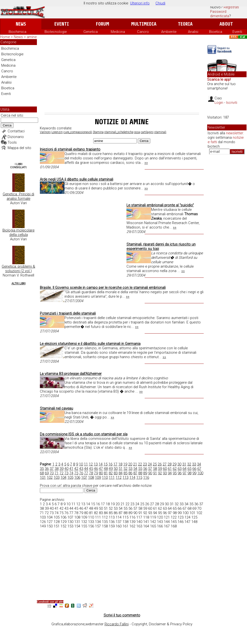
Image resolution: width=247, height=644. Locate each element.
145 (174, 522)
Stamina (98, 132)
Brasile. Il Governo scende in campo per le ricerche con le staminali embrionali (103, 288)
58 (155, 469)
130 (70, 522)
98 (189, 473)
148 (194, 522)
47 (101, 469)
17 (115, 464)
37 (52, 469)
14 (101, 464)
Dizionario (16, 137)
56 (145, 469)
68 (42, 473)
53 (130, 469)
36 (47, 469)
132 (84, 522)
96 (180, 473)
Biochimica (17, 32)
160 (119, 526)
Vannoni (45, 132)
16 (110, 464)
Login (219, 103)
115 (139, 477)
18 (120, 464)
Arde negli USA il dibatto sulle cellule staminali (77, 179)
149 (43, 526)
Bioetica (216, 32)
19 (125, 464)
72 (62, 473)
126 (43, 522)
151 (57, 526)
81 (106, 473)
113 (125, 477)
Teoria (185, 24)
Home (5, 37)
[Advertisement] (122, 76)
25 (155, 464)
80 (101, 473)
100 (200, 473)
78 (91, 473)
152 (63, 526)
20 (130, 464)
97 (185, 473)
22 (140, 464)
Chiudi (160, 3)
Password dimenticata (220, 14)
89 (145, 473)
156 (91, 526)
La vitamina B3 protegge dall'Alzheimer (71, 374)
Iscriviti (232, 103)
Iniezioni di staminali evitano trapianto (70, 149)
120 (160, 517)
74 (71, 473)
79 (96, 473)
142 (153, 522)
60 (165, 469)
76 (81, 473)
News (21, 24)
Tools (12, 142)
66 (194, 469)
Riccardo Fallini (117, 624)
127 (50, 522)
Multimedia (144, 24)
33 (194, 464)
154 (77, 526)
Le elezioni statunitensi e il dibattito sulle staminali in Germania (90, 344)
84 (121, 473)
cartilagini (147, 132)
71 (57, 473)
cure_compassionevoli (78, 132)
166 (160, 526)
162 (132, 526)
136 (112, 522)
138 (125, 522)
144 (167, 522)
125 (194, 517)
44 (86, 469)
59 (160, 469)
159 (112, 526)
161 (125, 526)
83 (116, 473)
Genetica (91, 32)
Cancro (143, 32)
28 (170, 464)
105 (70, 477)
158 (105, 526)
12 (91, 464)
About (226, 24)
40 (66, 469)
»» (146, 163)
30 (179, 464)
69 (47, 473)
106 (77, 477)
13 (96, 464)
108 (91, 477)
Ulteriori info (140, 3)
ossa (137, 132)
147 (187, 522)
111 (112, 477)
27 (165, 464)
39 (62, 469)
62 (175, 469)
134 (98, 522)
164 (146, 526)
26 (160, 464)
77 (86, 473)
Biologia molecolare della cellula (18, 232)
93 (165, 473)
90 (150, 473)
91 (155, 473)
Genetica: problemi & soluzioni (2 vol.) (18, 269)
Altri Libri (19, 284)
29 (174, 464)
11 (86, 464)
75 (76, 473)
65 (189, 469)
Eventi (62, 24)
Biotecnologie (56, 32)
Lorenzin (57, 132)
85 (125, 473)
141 (146, 522)
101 (43, 477)
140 (139, 522)
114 (132, 477)
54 (135, 469)
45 (91, 469)
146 (181, 522)
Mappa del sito (19, 148)
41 (71, 469)
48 (106, 469)
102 (50, 477)
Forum (102, 24)
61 (170, 469)
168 (174, 526)
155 (84, 526)
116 (146, 477)
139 (132, 522)
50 (116, 469)
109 (98, 477)
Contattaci (16, 131)
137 (119, 522)
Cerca (7, 125)
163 (139, 526)
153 (70, 526)
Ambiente (169, 32)
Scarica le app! (219, 79)
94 (170, 473)
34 (199, 464)
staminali (160, 132)
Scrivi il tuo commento (122, 615)
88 (140, 473)
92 (160, 473)
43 (81, 469)
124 (187, 517)
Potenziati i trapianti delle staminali (68, 313)
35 (42, 469)
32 (189, 464)
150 (50, 526)
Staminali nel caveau (56, 408)
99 (194, 473)
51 (121, 469)
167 (167, 526)
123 (181, 517)
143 (160, 522)
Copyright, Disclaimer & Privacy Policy (162, 624)
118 (146, 517)
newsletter (235, 133)
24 (150, 464)
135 (105, 522)
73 (66, 473)
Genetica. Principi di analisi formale (18, 196)
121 (167, 517)
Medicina (118, 32)
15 (106, 464)
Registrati (231, 7)
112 (119, 477)
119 (153, 517)
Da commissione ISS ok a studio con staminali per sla (84, 434)
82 (111, 473)
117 (139, 517)
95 (175, 473)
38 (57, 469)
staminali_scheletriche (119, 132)
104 (63, 477)
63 (180, 469)
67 (199, 469)
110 (105, 477)
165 (153, 526)
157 (98, 526)
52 (125, 469)
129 (63, 522)
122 (174, 517)
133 (91, 522)
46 (96, 469)
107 (84, 477)
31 (184, 464)
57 (150, 469)
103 (57, 477)
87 (135, 473)
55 (140, 469)
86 (130, 473)
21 (135, 464)
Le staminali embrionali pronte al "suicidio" (160, 205)
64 (185, 469)
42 (76, 469)
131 (77, 522)
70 (52, 473)
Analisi (193, 32)
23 (145, 464)
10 (81, 464)
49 (111, 469)
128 (57, 522)
